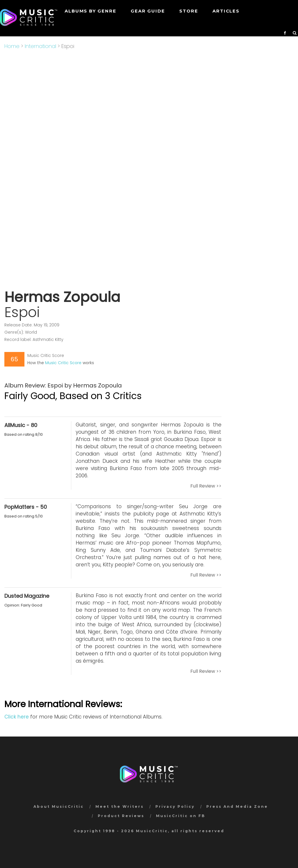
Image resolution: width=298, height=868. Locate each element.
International (40, 46)
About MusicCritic (59, 806)
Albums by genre (90, 11)
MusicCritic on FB (181, 816)
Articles (226, 11)
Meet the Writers (120, 806)
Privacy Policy (175, 806)
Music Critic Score (63, 363)
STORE (189, 11)
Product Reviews (121, 816)
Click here (17, 717)
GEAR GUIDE (148, 11)
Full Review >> (206, 486)
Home (12, 46)
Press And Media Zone (237, 806)
